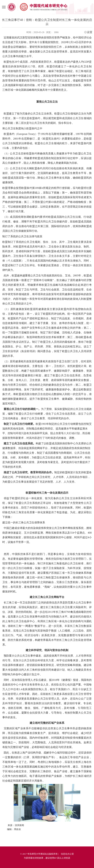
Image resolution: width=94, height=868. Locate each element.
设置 (90, 32)
